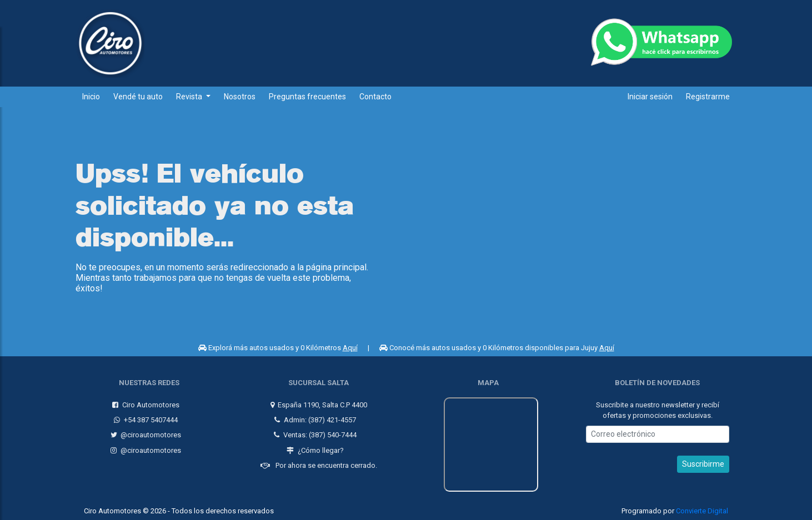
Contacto (375, 97)
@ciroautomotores (145, 433)
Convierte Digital (702, 509)
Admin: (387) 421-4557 (314, 418)
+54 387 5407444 (145, 418)
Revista (190, 97)
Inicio (91, 97)
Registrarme (708, 97)
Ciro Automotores (145, 403)
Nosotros (240, 97)
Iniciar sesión (650, 97)
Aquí (350, 348)
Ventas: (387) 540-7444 (314, 433)
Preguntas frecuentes (307, 97)
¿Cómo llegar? (314, 448)
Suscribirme (703, 462)
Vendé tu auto (138, 97)
